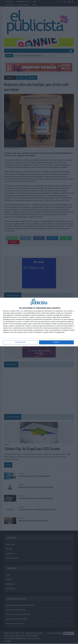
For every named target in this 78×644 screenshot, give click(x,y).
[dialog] (39, 322)
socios (22, 311)
